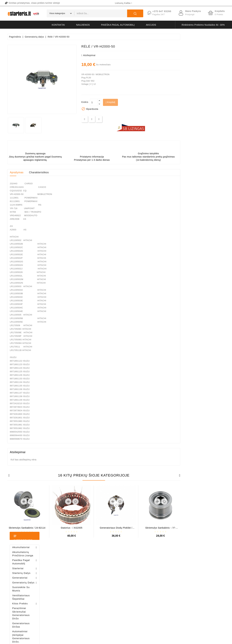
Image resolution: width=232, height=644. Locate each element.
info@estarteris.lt (22, 577)
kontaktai (58, 25)
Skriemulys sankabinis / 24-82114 (72, 528)
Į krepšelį (155, 102)
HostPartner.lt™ (48, 640)
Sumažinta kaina (108, 564)
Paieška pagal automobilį (118, 25)
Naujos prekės (107, 570)
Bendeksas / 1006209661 (30, 236)
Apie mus (151, 581)
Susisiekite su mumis (157, 604)
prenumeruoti (209, 614)
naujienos (83, 25)
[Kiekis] (138, 102)
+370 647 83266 (21, 571)
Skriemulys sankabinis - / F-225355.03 (205, 529)
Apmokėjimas (153, 587)
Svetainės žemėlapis (157, 609)
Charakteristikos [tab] (83, 172)
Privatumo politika (156, 570)
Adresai (67, 587)
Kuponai (67, 592)
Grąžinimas (152, 598)
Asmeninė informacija (74, 564)
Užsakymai (68, 576)
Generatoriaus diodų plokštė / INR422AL (160, 529)
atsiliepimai (133, 55)
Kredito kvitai (69, 581)
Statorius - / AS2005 (116, 528)
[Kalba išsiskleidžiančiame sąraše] (123, 3)
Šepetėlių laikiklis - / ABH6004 (34, 219)
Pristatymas (152, 564)
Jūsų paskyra (74, 558)
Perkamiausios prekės (111, 576)
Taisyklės (151, 576)
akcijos (151, 25)
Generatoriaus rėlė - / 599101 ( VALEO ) (27, 324)
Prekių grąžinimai (72, 570)
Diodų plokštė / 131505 (32, 253)
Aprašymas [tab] (61, 172)
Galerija (151, 592)
